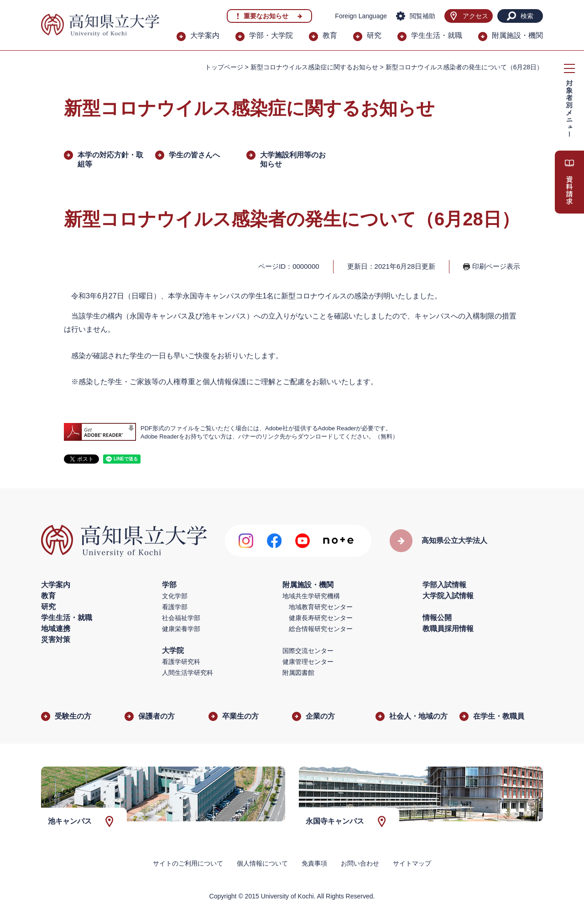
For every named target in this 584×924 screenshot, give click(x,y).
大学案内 (205, 35)
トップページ (224, 67)
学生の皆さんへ (194, 155)
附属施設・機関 (517, 35)
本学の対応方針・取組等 (110, 159)
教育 (330, 35)
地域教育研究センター (321, 607)
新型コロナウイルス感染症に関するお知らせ (314, 67)
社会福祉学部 (181, 618)
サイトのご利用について (188, 863)
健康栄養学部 (181, 629)
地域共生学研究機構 (311, 596)
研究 (374, 35)
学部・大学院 (271, 35)
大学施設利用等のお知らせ (293, 159)
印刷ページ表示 (496, 266)
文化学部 (175, 596)
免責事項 (314, 863)
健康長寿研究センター (321, 618)
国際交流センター (308, 651)
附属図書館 (298, 673)
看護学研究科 (181, 662)
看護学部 (175, 607)
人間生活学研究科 (188, 673)
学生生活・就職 (437, 35)
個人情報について (262, 863)
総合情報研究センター (321, 629)
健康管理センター (308, 662)
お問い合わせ (360, 863)
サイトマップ (412, 863)
